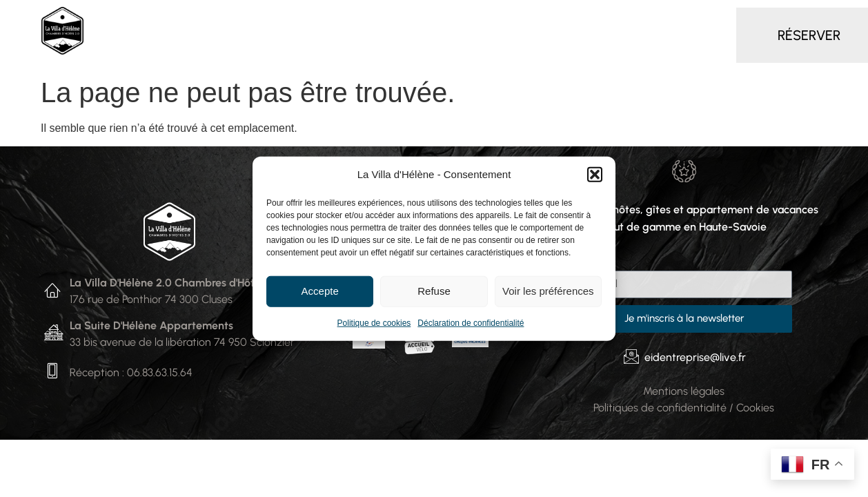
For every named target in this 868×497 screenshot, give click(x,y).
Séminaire (566, 19)
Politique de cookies (374, 322)
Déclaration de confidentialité (471, 322)
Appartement (355, 19)
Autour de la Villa (663, 19)
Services (491, 19)
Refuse (434, 291)
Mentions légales (684, 391)
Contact (410, 51)
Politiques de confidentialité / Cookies (684, 408)
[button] (595, 175)
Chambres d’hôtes (235, 20)
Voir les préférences (548, 291)
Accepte (320, 291)
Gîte (430, 19)
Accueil (132, 19)
